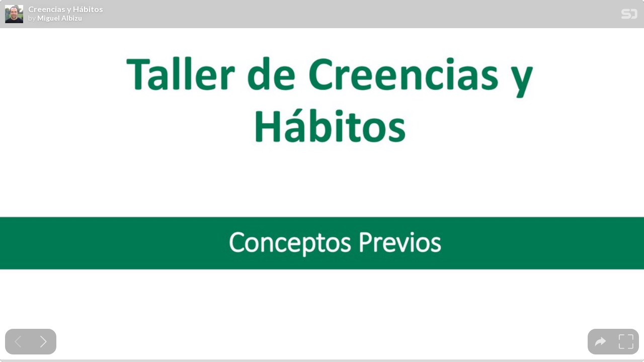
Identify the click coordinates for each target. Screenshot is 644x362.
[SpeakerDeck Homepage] (629, 16)
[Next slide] (44, 342)
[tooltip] (600, 342)
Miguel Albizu (60, 18)
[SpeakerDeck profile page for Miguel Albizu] (14, 15)
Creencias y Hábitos (66, 9)
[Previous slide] (18, 342)
